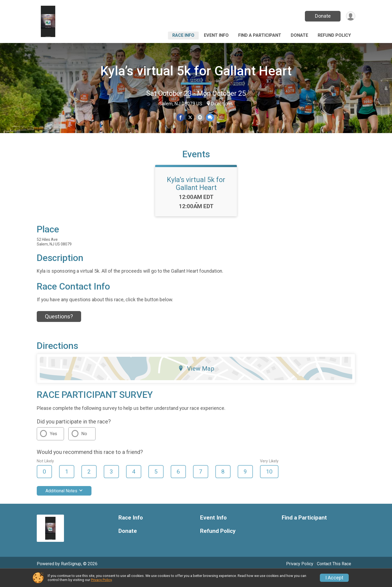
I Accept (334, 578)
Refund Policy (334, 35)
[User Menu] (350, 16)
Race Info (183, 35)
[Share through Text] (209, 118)
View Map (196, 382)
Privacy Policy (101, 580)
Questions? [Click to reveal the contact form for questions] (59, 330)
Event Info (216, 35)
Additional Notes (64, 504)
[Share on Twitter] (190, 118)
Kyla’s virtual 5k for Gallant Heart (196, 71)
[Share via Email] (200, 118)
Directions (222, 104)
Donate (322, 16)
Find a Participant (260, 35)
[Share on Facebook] (181, 118)
